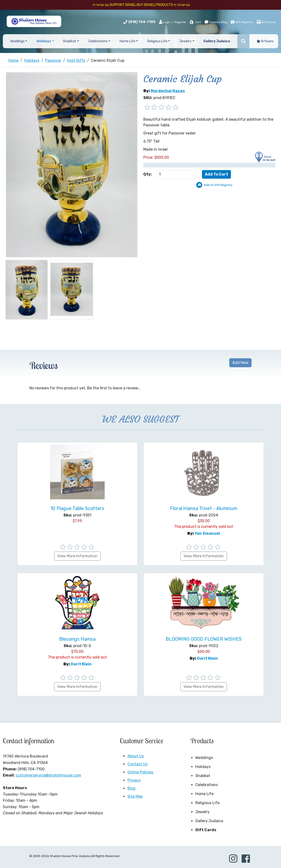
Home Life (204, 794)
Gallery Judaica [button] (217, 41)
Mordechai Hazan (168, 91)
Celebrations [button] (98, 41)
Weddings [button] (17, 41)
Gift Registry (242, 22)
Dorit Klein (81, 664)
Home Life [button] (127, 41)
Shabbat (203, 776)
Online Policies (140, 772)
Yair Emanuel (207, 533)
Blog (131, 788)
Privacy (134, 780)
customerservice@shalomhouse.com (48, 775)
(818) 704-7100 (142, 22)
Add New (240, 363)
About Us (136, 756)
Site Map (135, 796)
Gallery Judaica (209, 821)
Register (180, 22)
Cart (195, 22)
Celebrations (207, 785)
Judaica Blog (216, 22)
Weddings (204, 758)
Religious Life (207, 803)
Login (165, 22)
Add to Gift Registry (218, 185)
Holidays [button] (44, 41)
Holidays (203, 767)
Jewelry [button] (185, 41)
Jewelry (202, 812)
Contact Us (138, 764)
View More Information (77, 556)
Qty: (148, 174)
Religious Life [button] (157, 41)
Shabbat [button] (70, 41)
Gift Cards (266, 22)
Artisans (265, 41)
